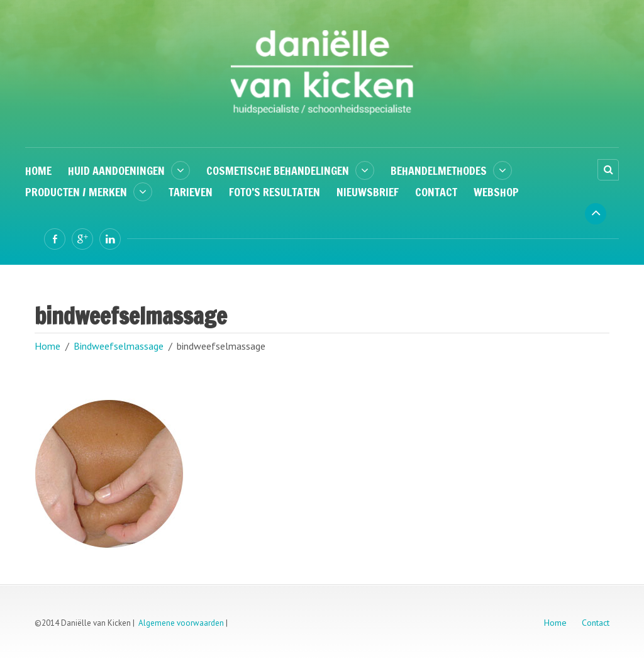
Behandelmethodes (439, 170)
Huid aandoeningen (116, 170)
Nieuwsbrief (368, 192)
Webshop (496, 192)
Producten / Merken (76, 192)
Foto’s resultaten (275, 192)
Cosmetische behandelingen (278, 170)
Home (38, 170)
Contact (436, 192)
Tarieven (191, 192)
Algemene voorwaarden (181, 623)
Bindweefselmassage (119, 346)
